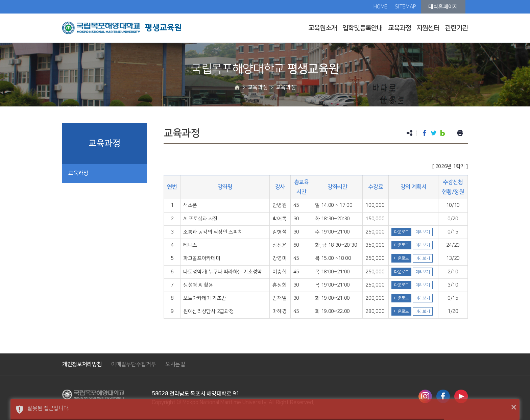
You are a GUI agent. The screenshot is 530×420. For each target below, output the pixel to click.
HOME (380, 7)
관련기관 (456, 28)
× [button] (514, 407)
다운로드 (401, 232)
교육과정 (400, 28)
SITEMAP (405, 7)
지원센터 (428, 28)
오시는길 (175, 364)
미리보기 (423, 232)
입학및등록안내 (363, 28)
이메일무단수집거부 (134, 364)
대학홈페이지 (443, 7)
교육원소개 (323, 28)
